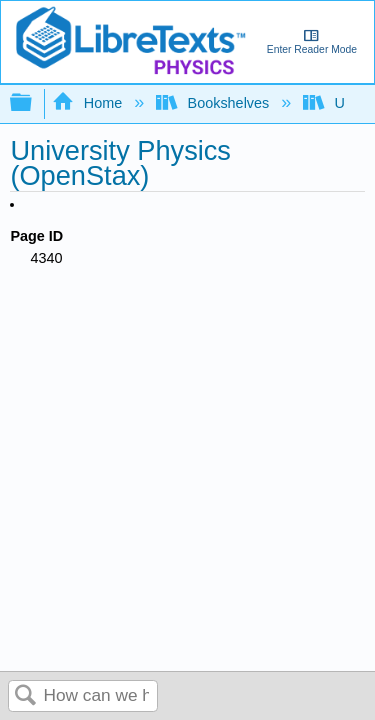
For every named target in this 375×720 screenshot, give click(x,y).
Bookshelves (214, 103)
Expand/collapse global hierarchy (34, 103)
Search (26, 696)
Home (89, 103)
